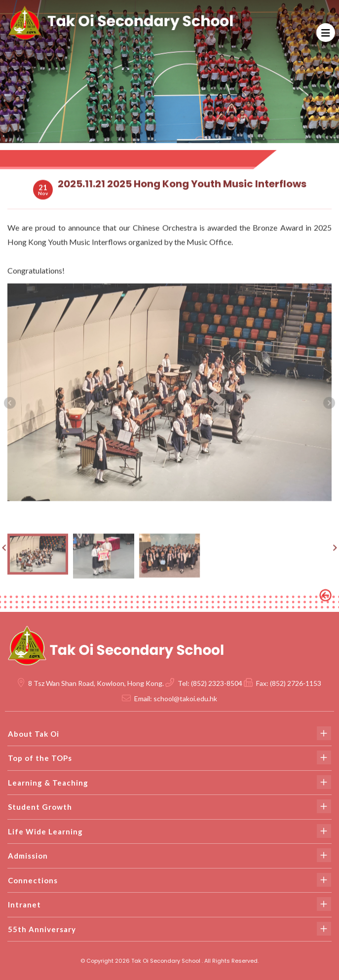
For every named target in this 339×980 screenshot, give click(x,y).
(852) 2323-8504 (217, 683)
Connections (169, 880)
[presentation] (10, 411)
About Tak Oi (169, 733)
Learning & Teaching (169, 782)
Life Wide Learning (169, 831)
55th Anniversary (169, 929)
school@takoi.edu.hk (185, 698)
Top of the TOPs (169, 757)
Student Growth (169, 806)
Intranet (169, 904)
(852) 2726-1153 (296, 683)
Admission (169, 855)
